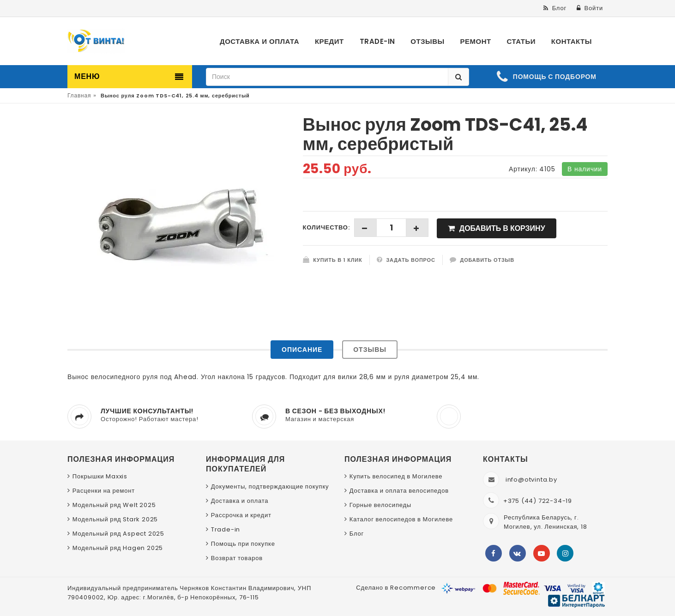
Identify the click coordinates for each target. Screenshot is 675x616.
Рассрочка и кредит (241, 515)
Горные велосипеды (380, 505)
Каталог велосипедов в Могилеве (401, 519)
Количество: (326, 227)
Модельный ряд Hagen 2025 (118, 548)
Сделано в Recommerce (396, 588)
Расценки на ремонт (104, 491)
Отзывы (370, 350)
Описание (302, 350)
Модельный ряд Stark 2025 (115, 519)
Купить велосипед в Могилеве (396, 476)
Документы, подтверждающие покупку (270, 486)
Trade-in (226, 529)
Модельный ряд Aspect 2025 (118, 534)
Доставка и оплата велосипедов (399, 491)
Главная (79, 95)
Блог (357, 534)
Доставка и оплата (240, 501)
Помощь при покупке (243, 544)
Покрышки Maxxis (100, 476)
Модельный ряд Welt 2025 (114, 505)
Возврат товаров (237, 558)
